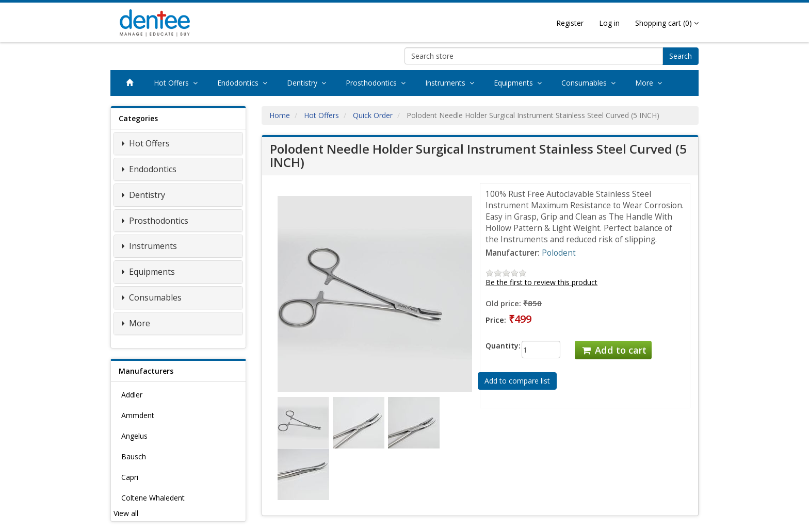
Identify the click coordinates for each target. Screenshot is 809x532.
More (651, 83)
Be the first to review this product (541, 282)
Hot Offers (178, 83)
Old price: (503, 303)
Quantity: (496, 346)
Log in (609, 23)
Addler (132, 395)
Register (570, 23)
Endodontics (244, 83)
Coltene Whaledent (153, 498)
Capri (130, 477)
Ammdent (138, 415)
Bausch (134, 456)
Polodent (559, 253)
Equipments (520, 83)
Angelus (134, 436)
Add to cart (613, 350)
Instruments (452, 83)
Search (681, 56)
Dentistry (309, 83)
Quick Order (373, 115)
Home (280, 115)
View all (126, 513)
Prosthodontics (378, 83)
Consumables (590, 83)
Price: (496, 320)
